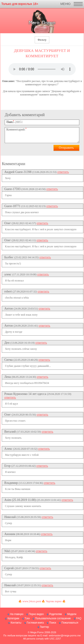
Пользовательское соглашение (53, 618)
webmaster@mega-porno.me (65, 635)
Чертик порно (54, 601)
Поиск (53, 623)
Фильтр (42, 40)
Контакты (16, 623)
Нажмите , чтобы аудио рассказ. (42, 69)
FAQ (79, 618)
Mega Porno (37, 632)
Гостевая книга (35, 623)
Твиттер (44, 627)
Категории (13, 618)
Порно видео (36, 614)
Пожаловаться (70, 623)
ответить (63, 172)
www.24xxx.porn (32, 601)
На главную (16, 614)
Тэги (27, 618)
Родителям (55, 614)
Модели (72, 614)
